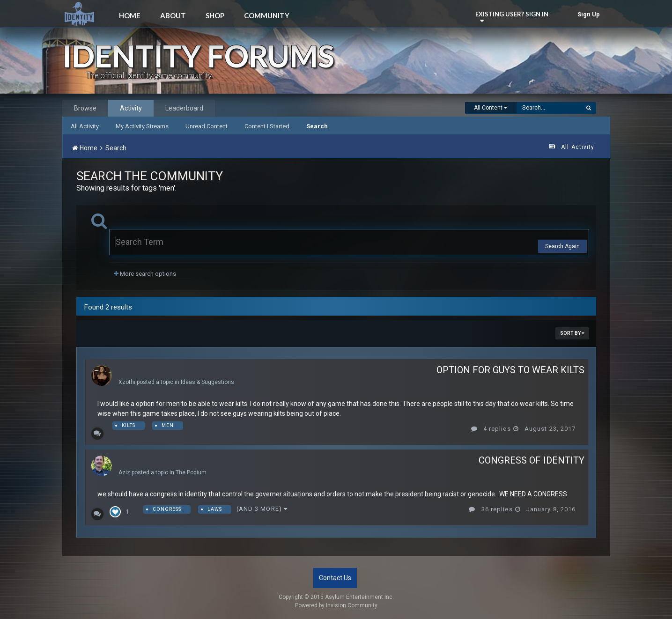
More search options (145, 274)
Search (317, 126)
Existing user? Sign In (513, 16)
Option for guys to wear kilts (510, 370)
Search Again (562, 246)
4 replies (491, 429)
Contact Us (335, 578)
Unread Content (207, 126)
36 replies (491, 509)
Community (267, 15)
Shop (215, 15)
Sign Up (589, 14)
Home (130, 15)
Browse (85, 108)
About (173, 15)
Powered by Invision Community (336, 605)
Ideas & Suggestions (207, 382)
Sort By (572, 333)
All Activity (85, 126)
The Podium (191, 472)
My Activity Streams (142, 126)
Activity (131, 108)
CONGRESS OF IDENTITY (532, 460)
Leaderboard (184, 108)
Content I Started (267, 126)
